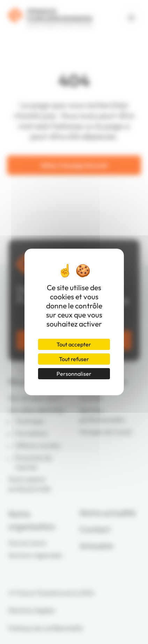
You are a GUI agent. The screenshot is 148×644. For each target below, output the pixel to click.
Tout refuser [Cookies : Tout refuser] (74, 359)
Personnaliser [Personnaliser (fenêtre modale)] (74, 374)
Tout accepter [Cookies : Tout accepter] (74, 344)
